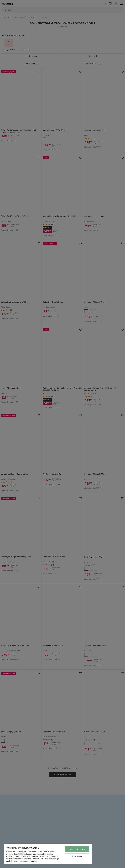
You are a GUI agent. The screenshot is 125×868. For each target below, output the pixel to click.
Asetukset (77, 856)
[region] (48, 854)
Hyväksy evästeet (77, 849)
